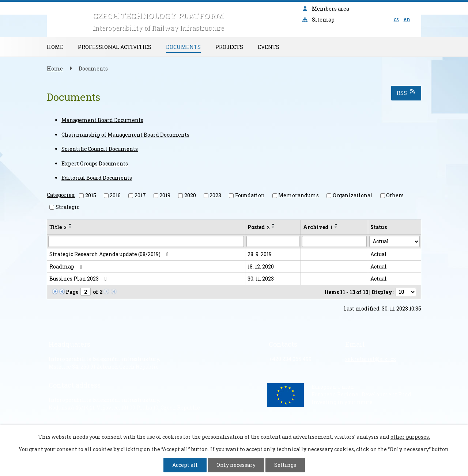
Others (395, 195)
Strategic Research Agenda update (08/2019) (110, 254)
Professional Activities (115, 47)
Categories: (61, 195)
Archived (318, 227)
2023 (215, 195)
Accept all (185, 465)
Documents (183, 47)
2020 (190, 195)
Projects (229, 47)
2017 (140, 195)
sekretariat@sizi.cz (371, 359)
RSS (406, 93)
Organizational (353, 195)
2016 (115, 195)
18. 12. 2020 (261, 266)
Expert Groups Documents (95, 163)
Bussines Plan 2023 (79, 279)
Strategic (67, 207)
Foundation (250, 195)
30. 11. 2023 (261, 279)
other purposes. (410, 437)
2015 (91, 195)
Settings (285, 465)
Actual (379, 254)
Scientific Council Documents (100, 149)
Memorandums (299, 195)
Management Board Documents (102, 120)
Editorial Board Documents (97, 178)
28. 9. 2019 (260, 254)
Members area (326, 9)
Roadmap (67, 266)
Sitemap (318, 20)
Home (55, 47)
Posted (258, 227)
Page (72, 292)
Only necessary (236, 465)
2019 (165, 195)
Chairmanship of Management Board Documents (125, 135)
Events (269, 47)
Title (58, 227)
